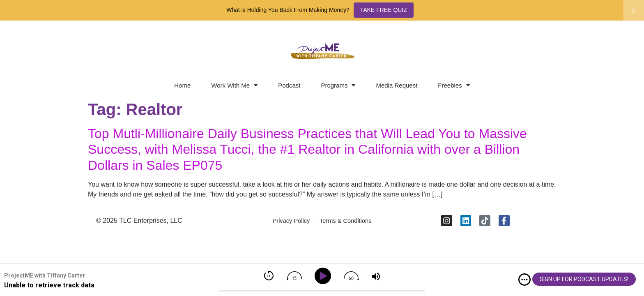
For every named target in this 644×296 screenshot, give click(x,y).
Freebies (454, 85)
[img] (524, 280)
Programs (338, 85)
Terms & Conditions (349, 223)
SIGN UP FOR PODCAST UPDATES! (584, 279)
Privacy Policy (287, 223)
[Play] (324, 276)
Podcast (289, 85)
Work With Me (234, 85)
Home (182, 85)
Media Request (397, 85)
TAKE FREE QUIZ (384, 10)
